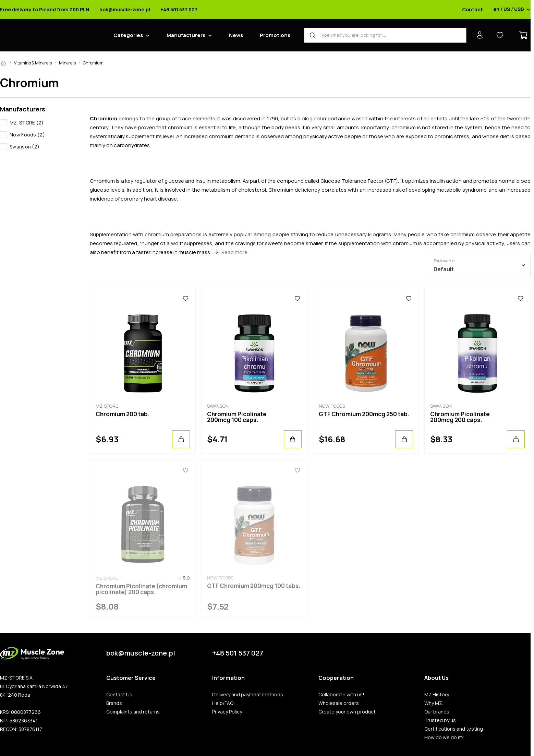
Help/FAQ (223, 703)
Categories (128, 35)
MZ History (437, 695)
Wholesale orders (339, 703)
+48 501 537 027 (179, 10)
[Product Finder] (385, 35)
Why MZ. (434, 703)
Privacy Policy (227, 712)
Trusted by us (440, 720)
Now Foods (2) (27, 135)
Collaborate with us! (341, 695)
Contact (472, 10)
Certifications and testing (454, 729)
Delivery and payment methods (248, 695)
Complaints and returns (133, 712)
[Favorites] (186, 298)
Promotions (275, 35)
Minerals (67, 63)
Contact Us (119, 695)
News (236, 35)
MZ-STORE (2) (27, 123)
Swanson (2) (25, 147)
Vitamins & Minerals (33, 63)
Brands (114, 703)
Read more (234, 252)
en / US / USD (512, 10)
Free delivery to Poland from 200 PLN (45, 10)
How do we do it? (444, 737)
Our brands (437, 712)
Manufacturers (186, 35)
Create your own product (347, 712)
